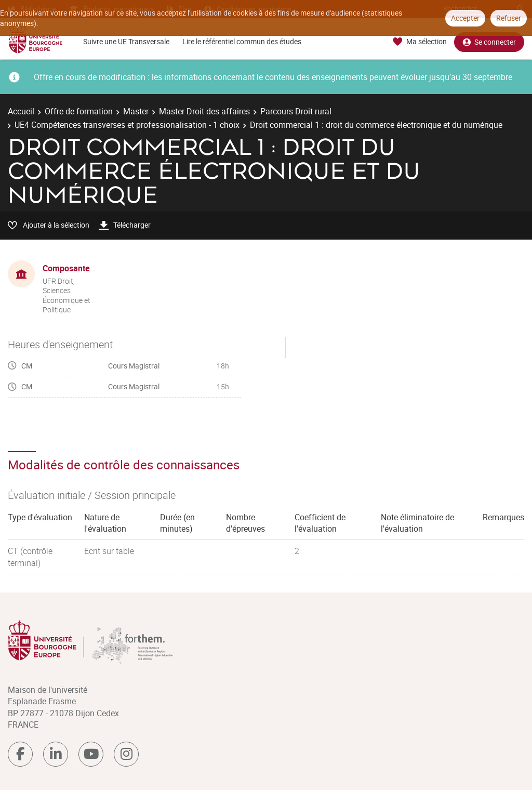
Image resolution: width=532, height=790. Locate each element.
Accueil (21, 111)
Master (136, 111)
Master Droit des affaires (204, 111)
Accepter (465, 18)
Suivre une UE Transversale (126, 41)
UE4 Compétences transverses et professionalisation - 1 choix (127, 125)
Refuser (509, 18)
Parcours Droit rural (296, 111)
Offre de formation (79, 111)
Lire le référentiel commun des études (242, 41)
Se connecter (489, 42)
